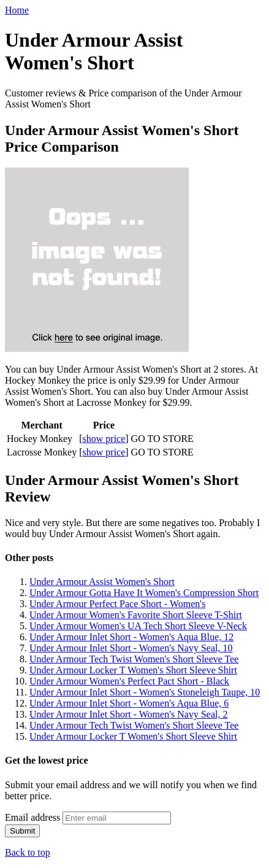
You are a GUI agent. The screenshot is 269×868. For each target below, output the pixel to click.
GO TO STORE (162, 439)
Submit (22, 831)
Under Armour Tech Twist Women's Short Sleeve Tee (134, 659)
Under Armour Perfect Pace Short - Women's (117, 604)
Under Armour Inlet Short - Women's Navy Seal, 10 (131, 648)
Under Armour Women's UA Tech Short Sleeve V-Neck (138, 626)
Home (17, 10)
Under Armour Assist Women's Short (102, 582)
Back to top (28, 852)
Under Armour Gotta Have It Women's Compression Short (144, 593)
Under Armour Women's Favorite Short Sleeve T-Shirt (136, 615)
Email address (32, 817)
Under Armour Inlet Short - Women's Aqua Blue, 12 (131, 637)
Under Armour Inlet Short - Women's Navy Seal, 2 (128, 714)
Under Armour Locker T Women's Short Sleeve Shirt (133, 670)
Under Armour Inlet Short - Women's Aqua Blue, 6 (129, 703)
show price (104, 439)
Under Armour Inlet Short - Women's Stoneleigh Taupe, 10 (145, 692)
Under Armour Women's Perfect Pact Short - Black (129, 681)
